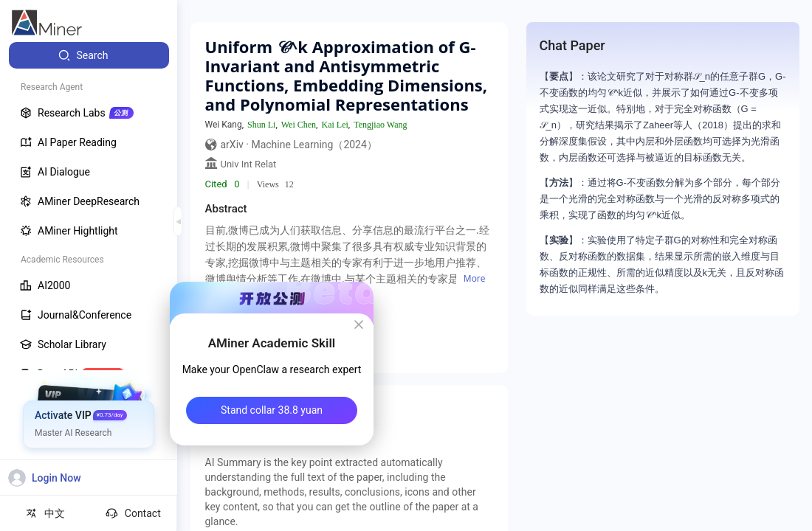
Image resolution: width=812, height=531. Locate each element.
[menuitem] (89, 55)
